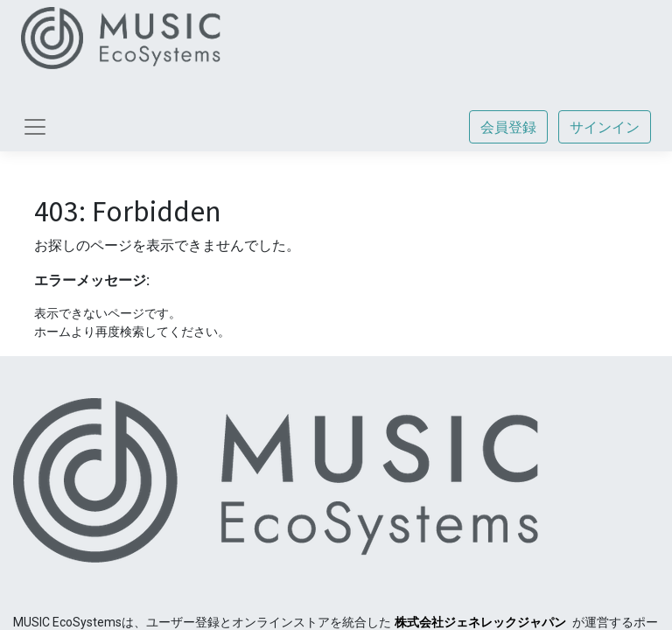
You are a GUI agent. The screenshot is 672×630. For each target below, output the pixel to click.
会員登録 (508, 127)
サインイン (605, 127)
